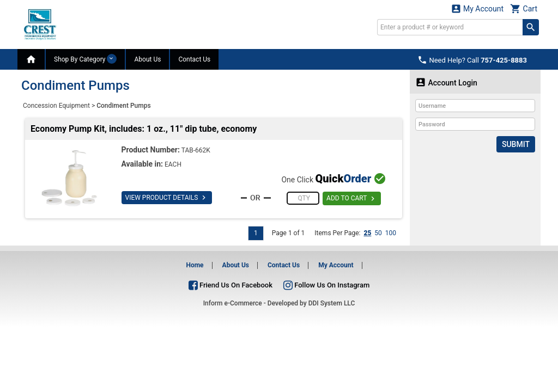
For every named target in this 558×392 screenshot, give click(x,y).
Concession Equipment (56, 106)
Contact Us (194, 59)
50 (378, 233)
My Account (477, 8)
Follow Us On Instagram (326, 285)
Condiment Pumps (123, 106)
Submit (516, 144)
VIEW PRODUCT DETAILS (167, 198)
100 (391, 233)
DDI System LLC (332, 303)
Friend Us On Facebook (231, 285)
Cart (524, 8)
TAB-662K (196, 150)
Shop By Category (85, 59)
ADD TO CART (352, 199)
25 (367, 233)
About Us (147, 59)
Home (195, 265)
